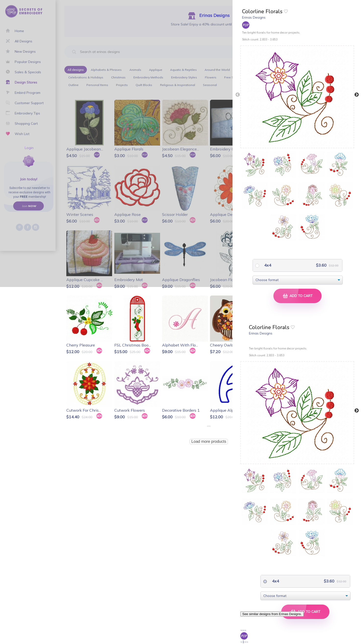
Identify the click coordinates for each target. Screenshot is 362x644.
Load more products (209, 441)
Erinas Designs (254, 17)
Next (357, 95)
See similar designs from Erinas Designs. (272, 614)
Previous (238, 95)
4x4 (267, 265)
